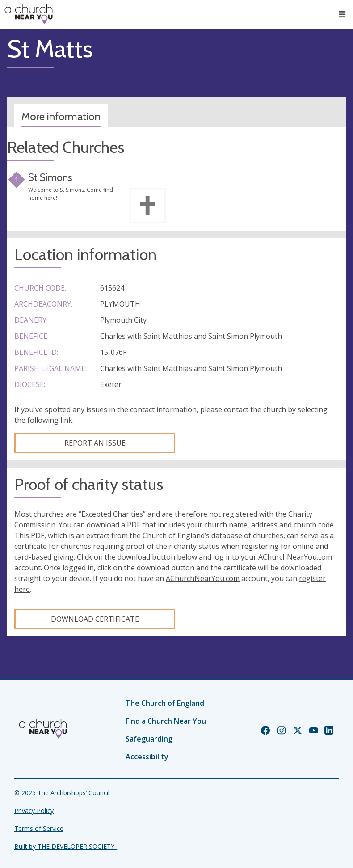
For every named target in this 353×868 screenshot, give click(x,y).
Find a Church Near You (166, 721)
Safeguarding (149, 739)
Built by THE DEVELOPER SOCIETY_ (66, 846)
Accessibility (147, 757)
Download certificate (95, 619)
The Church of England (165, 703)
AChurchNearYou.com (295, 557)
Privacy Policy (34, 811)
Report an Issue (95, 443)
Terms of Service (39, 828)
